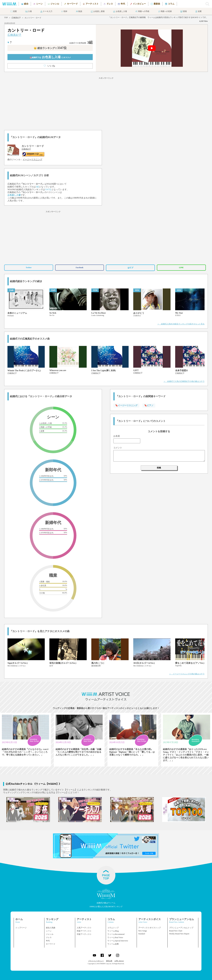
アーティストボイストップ (150, 928)
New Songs (143, 931)
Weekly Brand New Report (179, 934)
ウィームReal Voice (115, 937)
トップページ (21, 928)
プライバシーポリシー (96, 961)
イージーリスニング (32, 160)
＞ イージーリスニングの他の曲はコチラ (187, 674)
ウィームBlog (113, 931)
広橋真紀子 (16, 18)
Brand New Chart (176, 931)
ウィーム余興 (113, 944)
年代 (48, 941)
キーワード (51, 944)
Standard (142, 934)
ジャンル (50, 934)
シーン (49, 931)
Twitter (29, 268)
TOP (6, 18)
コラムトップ (113, 928)
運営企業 (109, 961)
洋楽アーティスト (84, 934)
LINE (181, 268)
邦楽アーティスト (84, 931)
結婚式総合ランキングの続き (26, 281)
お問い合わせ (119, 961)
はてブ (130, 268)
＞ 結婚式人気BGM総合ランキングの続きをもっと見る (181, 324)
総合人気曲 (51, 928)
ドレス (49, 937)
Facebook (79, 268)
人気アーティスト (84, 928)
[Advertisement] (106, 103)
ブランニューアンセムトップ (181, 928)
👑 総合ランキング (50, 48)
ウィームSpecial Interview (118, 941)
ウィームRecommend (116, 934)
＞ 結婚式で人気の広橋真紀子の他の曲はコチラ (184, 381)
